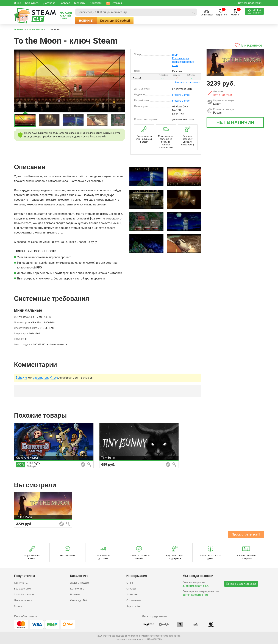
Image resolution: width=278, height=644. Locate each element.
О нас (130, 583)
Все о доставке (23, 589)
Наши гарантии (23, 600)
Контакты (132, 594)
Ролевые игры (180, 58)
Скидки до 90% (79, 600)
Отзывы (131, 589)
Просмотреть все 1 (246, 534)
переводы (187, 82)
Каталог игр (77, 589)
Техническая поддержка (241, 584)
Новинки (86, 21)
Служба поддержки (248, 3)
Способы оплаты (24, 594)
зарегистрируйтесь (46, 378)
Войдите (21, 378)
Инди (175, 55)
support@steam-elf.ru (196, 586)
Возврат (19, 606)
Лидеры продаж (80, 583)
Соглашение (134, 600)
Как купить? (21, 583)
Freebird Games (181, 95)
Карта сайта (134, 606)
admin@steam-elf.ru (195, 595)
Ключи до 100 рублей (115, 21)
